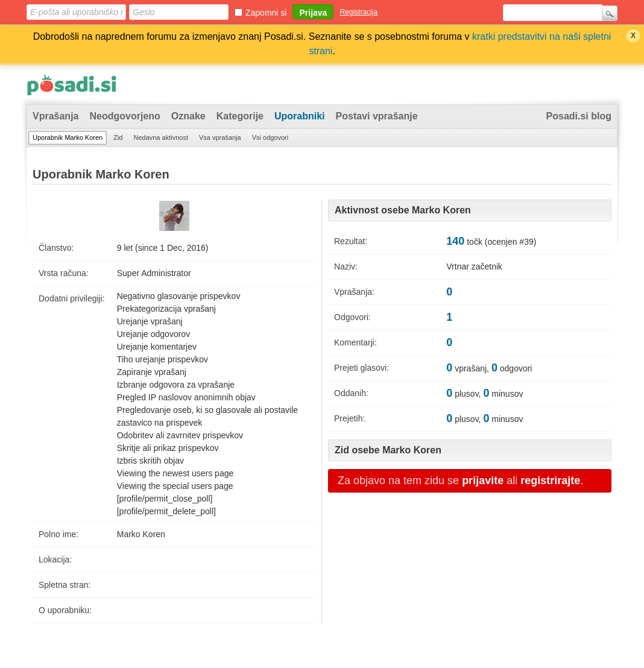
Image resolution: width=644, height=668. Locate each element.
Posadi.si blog (579, 116)
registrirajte (550, 481)
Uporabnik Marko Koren (68, 137)
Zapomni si (266, 13)
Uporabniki (300, 116)
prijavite (483, 481)
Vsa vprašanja (220, 137)
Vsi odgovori (270, 137)
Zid (118, 137)
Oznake (188, 116)
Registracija (358, 12)
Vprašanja (55, 116)
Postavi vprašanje (377, 116)
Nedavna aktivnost (161, 137)
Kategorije (240, 116)
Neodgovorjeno (125, 116)
